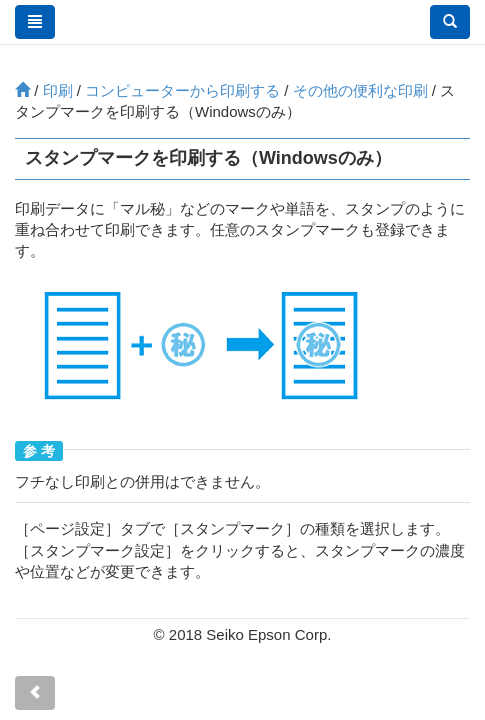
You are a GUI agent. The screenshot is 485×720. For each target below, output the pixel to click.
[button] (450, 22)
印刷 (58, 90)
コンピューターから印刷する (182, 90)
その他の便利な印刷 (360, 90)
